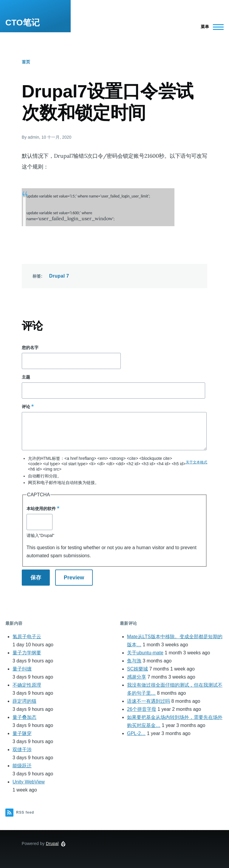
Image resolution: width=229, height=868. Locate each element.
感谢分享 (137, 677)
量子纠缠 (22, 669)
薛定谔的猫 (24, 701)
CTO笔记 (23, 23)
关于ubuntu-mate (145, 653)
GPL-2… (136, 733)
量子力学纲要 (27, 653)
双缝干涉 (22, 750)
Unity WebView (29, 782)
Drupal (52, 843)
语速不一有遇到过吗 (148, 701)
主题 (26, 377)
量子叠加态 (24, 717)
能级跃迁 (22, 766)
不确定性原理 (27, 685)
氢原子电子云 (27, 637)
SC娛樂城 (137, 669)
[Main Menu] (210, 27)
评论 (26, 407)
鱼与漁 (134, 661)
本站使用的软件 (41, 509)
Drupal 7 (59, 276)
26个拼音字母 (142, 709)
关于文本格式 (196, 462)
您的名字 (30, 347)
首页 (26, 62)
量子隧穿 (22, 733)
